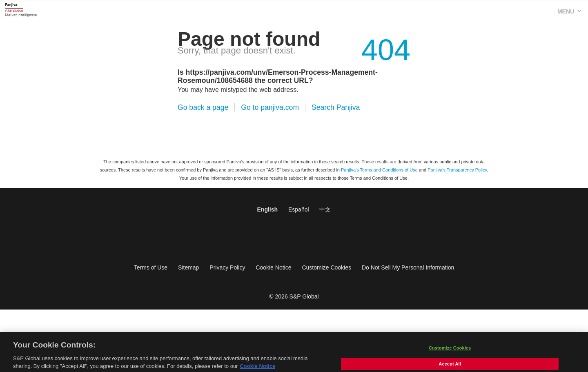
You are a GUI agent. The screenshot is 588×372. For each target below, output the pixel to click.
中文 (325, 209)
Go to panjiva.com (270, 107)
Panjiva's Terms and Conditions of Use (379, 170)
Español (299, 209)
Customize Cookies (326, 267)
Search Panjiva (336, 107)
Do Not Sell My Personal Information (408, 267)
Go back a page (203, 107)
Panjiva (21, 10)
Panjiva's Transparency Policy (457, 170)
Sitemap (188, 267)
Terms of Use (151, 267)
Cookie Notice (273, 267)
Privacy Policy (227, 267)
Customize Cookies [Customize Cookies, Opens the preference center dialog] (450, 352)
